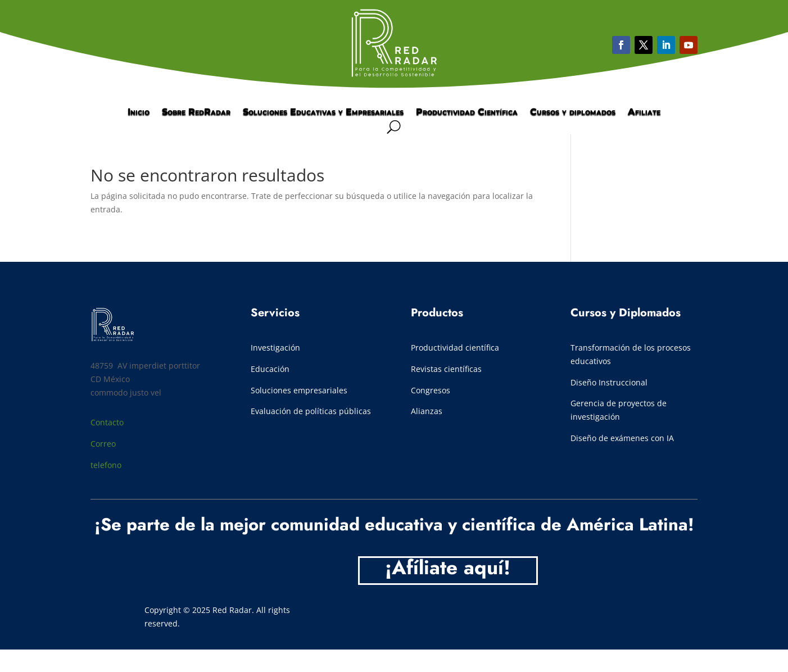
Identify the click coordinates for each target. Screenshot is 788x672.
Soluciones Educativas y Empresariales (323, 112)
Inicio (139, 112)
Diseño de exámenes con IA (622, 438)
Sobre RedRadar (196, 112)
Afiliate (644, 112)
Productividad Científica (467, 112)
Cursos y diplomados (573, 112)
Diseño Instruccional (609, 382)
